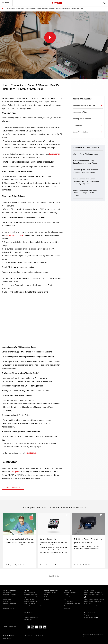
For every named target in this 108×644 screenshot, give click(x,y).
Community (7, 606)
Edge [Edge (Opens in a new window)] (87, 615)
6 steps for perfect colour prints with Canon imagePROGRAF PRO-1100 (85, 193)
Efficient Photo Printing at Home (85, 154)
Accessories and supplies (49, 565)
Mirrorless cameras (70, 592)
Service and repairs (29, 599)
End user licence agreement (32, 606)
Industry (46, 595)
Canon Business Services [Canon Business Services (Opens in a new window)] (93, 592)
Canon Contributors (80, 132)
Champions (77, 125)
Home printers (69, 597)
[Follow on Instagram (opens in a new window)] (28, 627)
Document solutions (50, 592)
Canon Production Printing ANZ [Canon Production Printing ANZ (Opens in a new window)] (94, 596)
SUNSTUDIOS (88, 604)
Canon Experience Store (92, 606)
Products (47, 597)
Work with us (7, 601)
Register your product (30, 597)
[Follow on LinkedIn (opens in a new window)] (45, 627)
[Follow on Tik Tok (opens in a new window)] (33, 627)
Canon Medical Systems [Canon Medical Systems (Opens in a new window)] (92, 601)
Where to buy (28, 619)
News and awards (9, 608)
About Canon (7, 592)
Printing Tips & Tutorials (22, 9)
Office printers (68, 601)
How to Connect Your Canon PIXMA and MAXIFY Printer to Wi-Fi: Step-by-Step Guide (57, 9)
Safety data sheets (29, 604)
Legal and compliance (10, 604)
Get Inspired (10, 9)
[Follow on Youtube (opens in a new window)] (37, 627)
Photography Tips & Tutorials (84, 105)
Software (47, 599)
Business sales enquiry (31, 617)
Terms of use (40, 635)
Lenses (66, 595)
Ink (65, 599)
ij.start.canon (55, 154)
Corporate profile (8, 597)
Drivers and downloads (31, 595)
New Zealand (7, 638)
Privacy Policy (29, 635)
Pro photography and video (72, 604)
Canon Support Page (14, 235)
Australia (12, 635)
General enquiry (29, 615)
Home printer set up (30, 592)
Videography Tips (80, 112)
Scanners (67, 608)
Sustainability (7, 599)
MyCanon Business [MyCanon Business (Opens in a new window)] (30, 601)
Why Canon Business (10, 595)
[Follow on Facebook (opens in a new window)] (41, 627)
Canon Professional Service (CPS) (94, 599)
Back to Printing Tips (13, 487)
